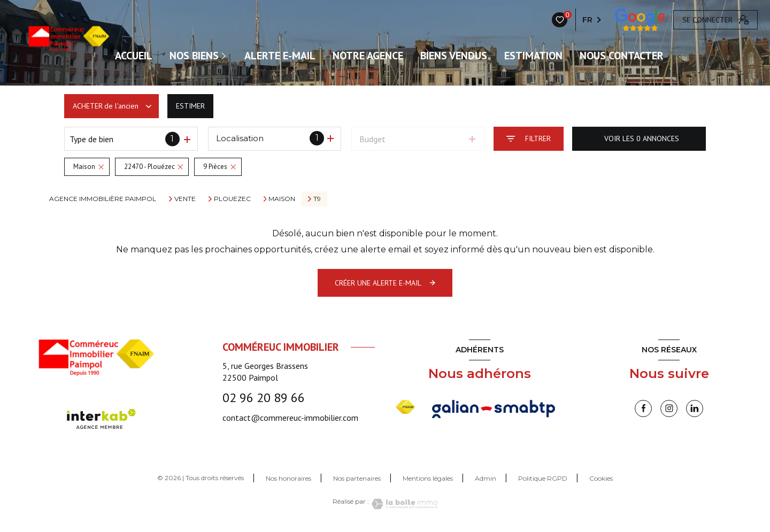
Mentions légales (428, 478)
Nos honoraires (288, 478)
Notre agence (368, 56)
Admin (486, 478)
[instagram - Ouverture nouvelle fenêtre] (669, 408)
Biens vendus (454, 56)
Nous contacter (622, 56)
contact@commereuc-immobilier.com (290, 418)
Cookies (601, 479)
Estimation (533, 56)
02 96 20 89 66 (264, 398)
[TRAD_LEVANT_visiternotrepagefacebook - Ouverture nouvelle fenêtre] (643, 408)
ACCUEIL (134, 56)
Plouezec (232, 199)
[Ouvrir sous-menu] (226, 56)
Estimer (190, 106)
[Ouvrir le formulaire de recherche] (529, 139)
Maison (282, 199)
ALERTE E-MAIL (280, 56)
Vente (185, 199)
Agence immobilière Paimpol (103, 199)
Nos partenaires (357, 478)
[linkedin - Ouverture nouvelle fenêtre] (695, 408)
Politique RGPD (543, 478)
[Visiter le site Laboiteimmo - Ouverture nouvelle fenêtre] (403, 504)
